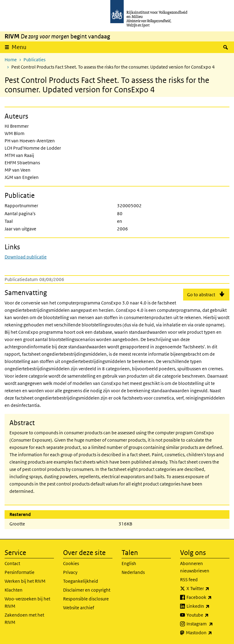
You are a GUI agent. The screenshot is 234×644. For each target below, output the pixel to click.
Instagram (208, 624)
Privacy (70, 572)
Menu (19, 47)
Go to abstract (201, 295)
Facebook (208, 597)
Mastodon (208, 633)
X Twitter (208, 589)
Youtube (208, 615)
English (129, 563)
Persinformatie (19, 572)
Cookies (71, 563)
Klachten (14, 590)
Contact (12, 563)
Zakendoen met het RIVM (24, 619)
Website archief (79, 608)
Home (11, 60)
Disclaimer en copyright (87, 590)
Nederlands (133, 572)
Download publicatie (26, 257)
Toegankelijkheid (81, 581)
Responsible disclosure (86, 599)
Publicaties (34, 60)
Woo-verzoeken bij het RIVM (27, 602)
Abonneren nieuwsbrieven (195, 567)
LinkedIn (208, 606)
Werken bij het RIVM (25, 581)
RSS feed (189, 580)
